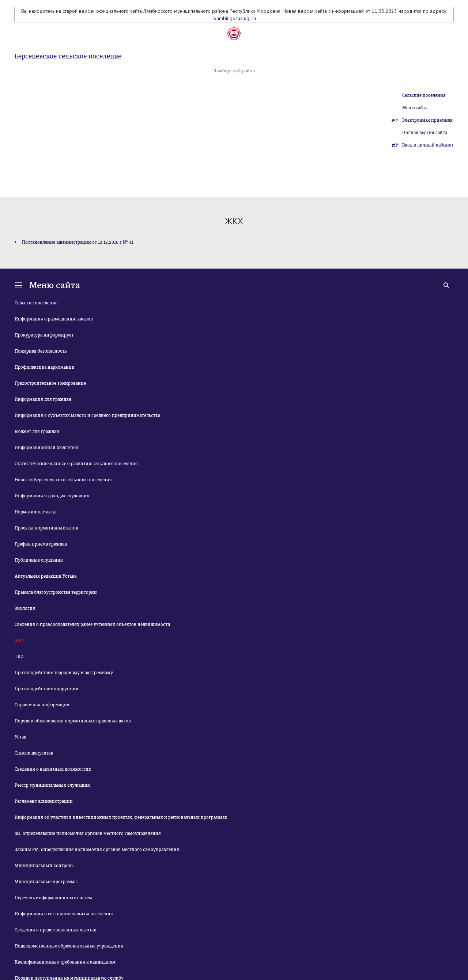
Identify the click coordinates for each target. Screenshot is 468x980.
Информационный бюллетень (47, 448)
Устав (20, 737)
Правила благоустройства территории (56, 592)
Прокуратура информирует (44, 335)
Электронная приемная (427, 120)
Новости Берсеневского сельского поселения (63, 480)
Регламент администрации (44, 801)
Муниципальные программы (46, 882)
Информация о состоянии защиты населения (64, 914)
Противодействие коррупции (47, 689)
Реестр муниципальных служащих (52, 785)
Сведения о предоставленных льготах (55, 930)
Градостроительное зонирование (50, 383)
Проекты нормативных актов (46, 528)
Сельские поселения (424, 95)
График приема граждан (41, 544)
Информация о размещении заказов (54, 319)
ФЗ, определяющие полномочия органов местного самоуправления (88, 833)
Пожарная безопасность (41, 351)
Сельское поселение (36, 303)
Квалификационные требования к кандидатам (65, 962)
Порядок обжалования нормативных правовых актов (73, 721)
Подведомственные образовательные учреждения (69, 946)
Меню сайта (415, 108)
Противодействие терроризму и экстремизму (64, 673)
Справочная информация (42, 705)
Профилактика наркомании (45, 367)
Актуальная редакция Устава (46, 576)
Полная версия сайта (425, 133)
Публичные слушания (39, 560)
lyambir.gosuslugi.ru (234, 18)
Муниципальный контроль (44, 866)
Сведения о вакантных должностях (53, 769)
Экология (25, 608)
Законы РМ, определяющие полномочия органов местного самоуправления (97, 850)
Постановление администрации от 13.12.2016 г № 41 (78, 242)
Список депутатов (34, 753)
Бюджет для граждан (37, 432)
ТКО (19, 657)
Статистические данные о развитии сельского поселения (76, 464)
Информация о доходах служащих (52, 496)
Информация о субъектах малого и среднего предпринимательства (87, 415)
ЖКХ (20, 641)
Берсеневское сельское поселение (68, 56)
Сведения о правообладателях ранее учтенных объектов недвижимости (93, 624)
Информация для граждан (43, 399)
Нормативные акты (36, 512)
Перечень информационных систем (53, 898)
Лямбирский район (234, 71)
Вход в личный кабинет (428, 145)
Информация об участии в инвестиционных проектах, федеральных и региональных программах (121, 817)
